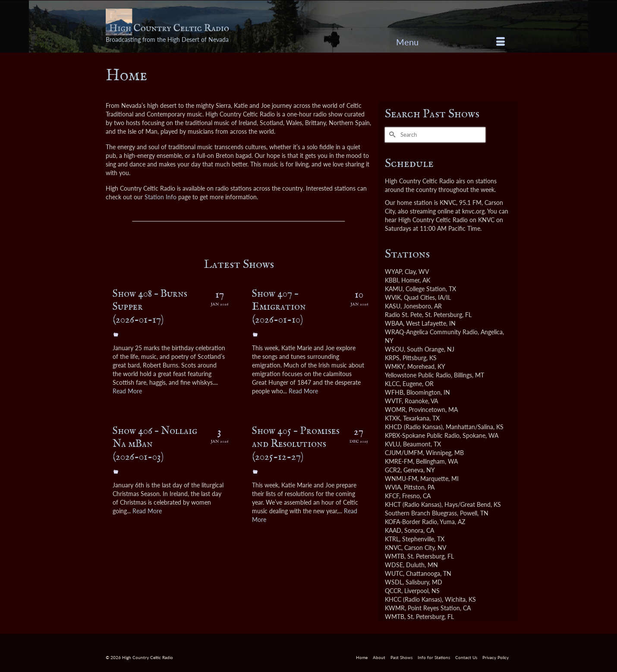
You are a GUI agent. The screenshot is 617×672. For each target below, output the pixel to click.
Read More (127, 391)
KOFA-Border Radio (411, 522)
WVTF (393, 401)
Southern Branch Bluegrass (421, 513)
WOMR (395, 410)
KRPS (392, 358)
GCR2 (393, 470)
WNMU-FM (401, 479)
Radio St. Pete (403, 315)
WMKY (395, 366)
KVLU (392, 444)
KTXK (392, 418)
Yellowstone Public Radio (418, 375)
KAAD (393, 530)
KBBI (392, 280)
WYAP (393, 272)
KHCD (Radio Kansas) (414, 427)
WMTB (395, 556)
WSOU (394, 349)
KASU (393, 306)
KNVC (393, 548)
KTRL (392, 539)
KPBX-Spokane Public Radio (422, 435)
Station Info (161, 197)
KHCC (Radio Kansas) (413, 599)
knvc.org (473, 211)
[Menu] (450, 42)
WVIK (393, 297)
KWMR (395, 608)
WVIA (393, 487)
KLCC (392, 384)
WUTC (394, 573)
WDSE (394, 565)
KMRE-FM (399, 461)
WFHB (394, 392)
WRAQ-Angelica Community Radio (431, 332)
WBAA (394, 323)
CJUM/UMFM (404, 453)
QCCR (393, 591)
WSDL (394, 582)
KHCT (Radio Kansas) (413, 504)
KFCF (392, 496)
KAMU (394, 289)
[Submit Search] (391, 135)
